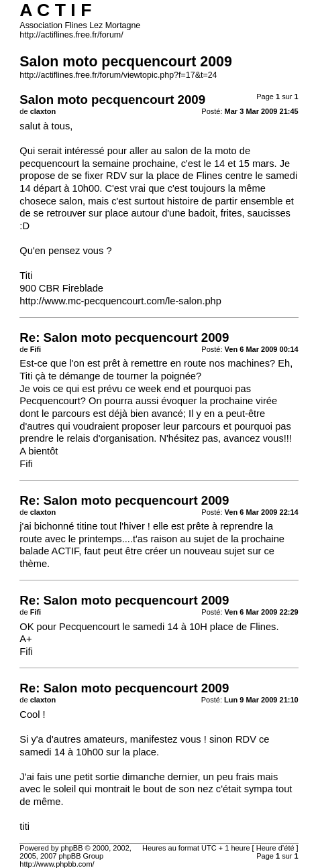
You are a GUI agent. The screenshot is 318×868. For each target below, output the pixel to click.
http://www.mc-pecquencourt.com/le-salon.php (120, 301)
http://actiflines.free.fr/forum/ (71, 35)
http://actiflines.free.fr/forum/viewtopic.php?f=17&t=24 (118, 75)
